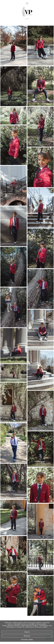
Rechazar (27, 636)
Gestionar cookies (27, 639)
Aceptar (27, 632)
